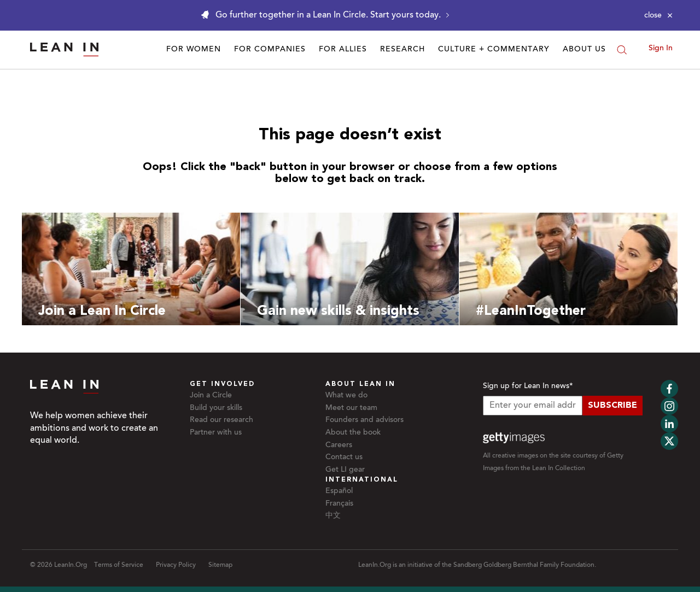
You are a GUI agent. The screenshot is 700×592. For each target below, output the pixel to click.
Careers (339, 446)
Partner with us (216, 433)
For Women (194, 50)
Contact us (344, 458)
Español (339, 491)
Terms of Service (119, 565)
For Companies (270, 50)
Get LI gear (345, 470)
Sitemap (220, 565)
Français (339, 504)
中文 (333, 516)
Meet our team (351, 408)
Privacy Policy (176, 565)
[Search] (622, 50)
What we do (346, 396)
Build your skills (216, 408)
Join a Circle (211, 396)
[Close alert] (658, 15)
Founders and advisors (364, 420)
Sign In (661, 49)
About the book (353, 433)
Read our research (221, 420)
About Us (584, 50)
